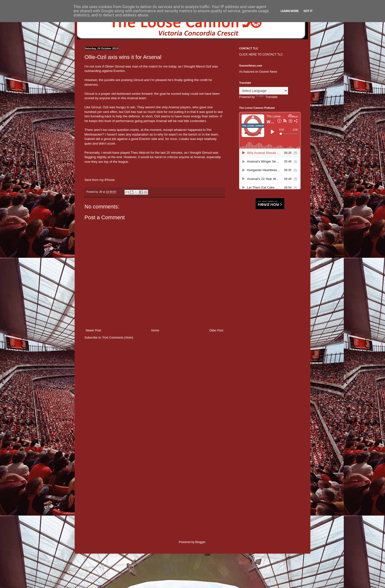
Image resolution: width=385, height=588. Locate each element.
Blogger (200, 542)
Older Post (216, 330)
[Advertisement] (270, 288)
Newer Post (93, 330)
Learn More (290, 11)
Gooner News (268, 72)
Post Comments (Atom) (118, 338)
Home (155, 330)
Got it (308, 11)
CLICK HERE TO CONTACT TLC (261, 55)
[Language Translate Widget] (264, 91)
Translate (267, 97)
